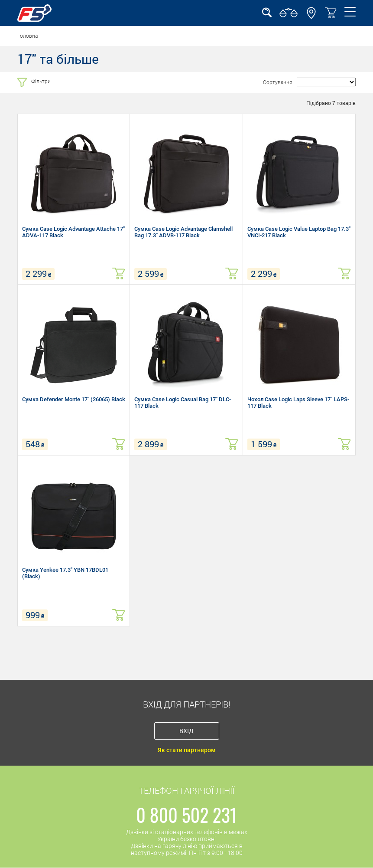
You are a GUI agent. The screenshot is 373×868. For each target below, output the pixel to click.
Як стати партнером (187, 750)
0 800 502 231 (186, 815)
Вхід (186, 731)
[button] (311, 17)
